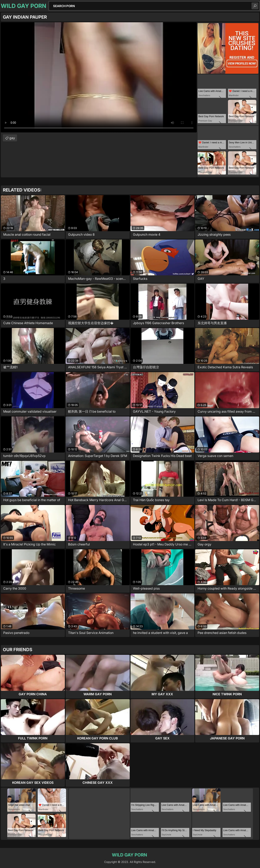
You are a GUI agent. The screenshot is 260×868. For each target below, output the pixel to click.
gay (12, 138)
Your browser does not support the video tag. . (99, 77)
